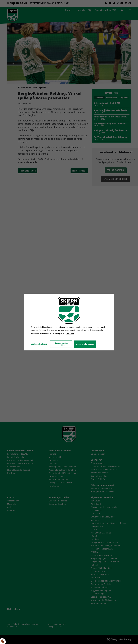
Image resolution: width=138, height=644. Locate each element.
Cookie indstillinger (39, 344)
